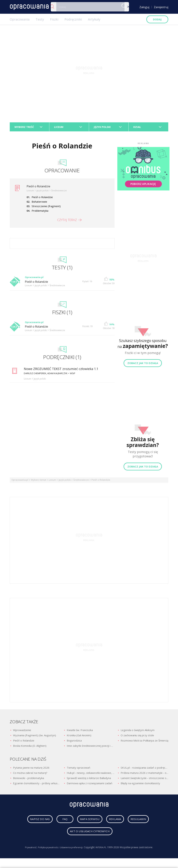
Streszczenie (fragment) (46, 208)
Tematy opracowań (78, 769)
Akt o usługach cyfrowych (90, 834)
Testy (40, 19)
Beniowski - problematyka (29, 780)
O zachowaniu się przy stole (137, 737)
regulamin (144, 822)
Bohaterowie (39, 203)
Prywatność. (28, 850)
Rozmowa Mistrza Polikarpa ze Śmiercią (144, 742)
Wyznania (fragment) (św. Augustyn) (35, 737)
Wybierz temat (38, 481)
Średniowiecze (81, 481)
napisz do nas (35, 822)
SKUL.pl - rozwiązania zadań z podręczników (144, 769)
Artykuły (94, 19)
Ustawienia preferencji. (72, 850)
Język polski (65, 481)
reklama (116, 822)
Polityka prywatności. (47, 850)
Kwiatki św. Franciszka (80, 732)
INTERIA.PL (104, 850)
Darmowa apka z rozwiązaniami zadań (90, 785)
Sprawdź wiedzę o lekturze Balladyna (89, 780)
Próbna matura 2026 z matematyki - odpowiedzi (144, 774)
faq (61, 822)
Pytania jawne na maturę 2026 (31, 769)
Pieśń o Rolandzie (40, 188)
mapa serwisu (87, 822)
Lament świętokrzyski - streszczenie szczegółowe (144, 780)
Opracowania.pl (20, 481)
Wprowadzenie (22, 732)
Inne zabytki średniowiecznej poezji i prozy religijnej (91, 747)
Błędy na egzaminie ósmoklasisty (140, 785)
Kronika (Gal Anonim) (79, 737)
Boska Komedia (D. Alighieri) (30, 747)
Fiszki (54, 19)
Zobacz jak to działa (143, 365)
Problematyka (40, 212)
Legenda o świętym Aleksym (138, 732)
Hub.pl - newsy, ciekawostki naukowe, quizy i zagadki (91, 774)
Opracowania (20, 19)
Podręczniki (73, 19)
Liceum (52, 481)
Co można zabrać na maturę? (30, 774)
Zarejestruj (161, 7)
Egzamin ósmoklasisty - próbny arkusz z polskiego (37, 785)
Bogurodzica (74, 742)
